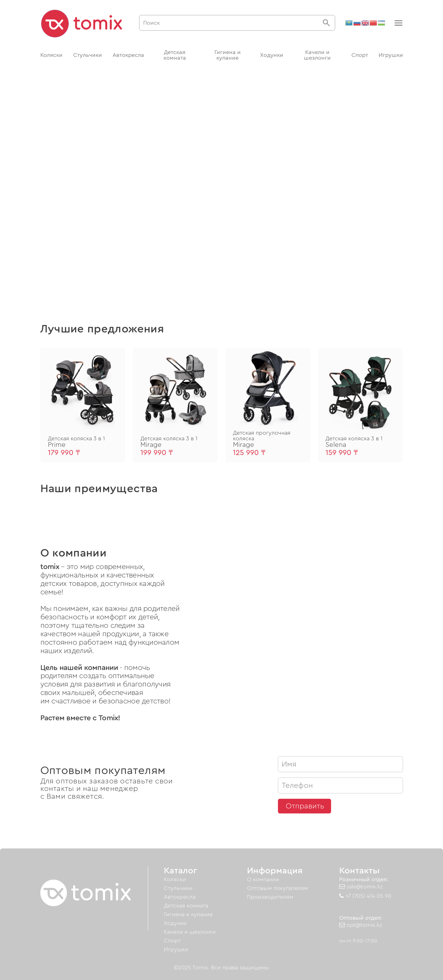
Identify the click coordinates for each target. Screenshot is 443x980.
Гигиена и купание (228, 55)
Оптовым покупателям (277, 888)
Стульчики (88, 55)
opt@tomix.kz (361, 925)
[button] (398, 23)
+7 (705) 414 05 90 (365, 896)
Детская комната (175, 55)
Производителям (270, 897)
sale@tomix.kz (361, 887)
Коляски (51, 55)
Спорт (360, 55)
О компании (263, 879)
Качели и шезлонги (317, 55)
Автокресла (128, 55)
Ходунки (272, 55)
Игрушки (391, 55)
